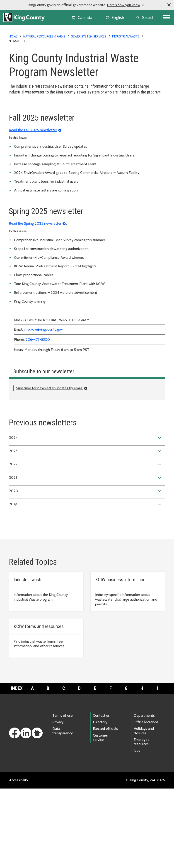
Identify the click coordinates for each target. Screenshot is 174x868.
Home (13, 36)
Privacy (58, 801)
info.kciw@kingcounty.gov (43, 409)
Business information (28, 129)
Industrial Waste (126, 36)
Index (17, 768)
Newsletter (21, 165)
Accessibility (19, 860)
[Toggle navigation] (167, 17)
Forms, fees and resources (32, 136)
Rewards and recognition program (38, 173)
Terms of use (63, 795)
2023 (86, 531)
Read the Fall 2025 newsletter (33, 209)
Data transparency (63, 810)
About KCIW (21, 122)
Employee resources (142, 821)
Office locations (146, 801)
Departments (144, 795)
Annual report (22, 151)
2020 (86, 571)
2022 (86, 544)
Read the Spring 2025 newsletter (35, 303)
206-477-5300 (38, 419)
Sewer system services (89, 36)
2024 (86, 517)
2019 (86, 584)
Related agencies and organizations (39, 180)
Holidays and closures (144, 810)
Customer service (100, 817)
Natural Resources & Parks (44, 36)
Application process (27, 115)
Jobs (137, 830)
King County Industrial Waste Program (41, 108)
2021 (86, 557)
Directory (100, 801)
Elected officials (105, 808)
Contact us (101, 795)
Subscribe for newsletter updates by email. (50, 468)
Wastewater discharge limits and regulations (46, 144)
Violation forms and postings (34, 158)
